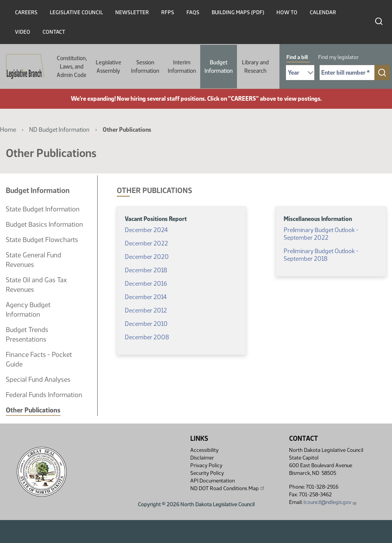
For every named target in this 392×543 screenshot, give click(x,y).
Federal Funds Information (44, 395)
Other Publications (33, 410)
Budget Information (219, 67)
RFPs (168, 12)
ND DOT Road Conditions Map (228, 488)
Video (23, 32)
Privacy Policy (206, 465)
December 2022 (146, 243)
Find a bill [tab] (297, 57)
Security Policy (207, 473)
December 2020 (147, 257)
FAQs (193, 12)
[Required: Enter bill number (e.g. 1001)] (347, 73)
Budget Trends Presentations (27, 334)
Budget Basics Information (44, 224)
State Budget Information (43, 209)
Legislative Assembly (109, 67)
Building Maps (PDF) (238, 12)
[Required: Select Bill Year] (300, 73)
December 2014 (146, 297)
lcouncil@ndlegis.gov (330, 502)
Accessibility (204, 450)
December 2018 (146, 270)
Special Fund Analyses (38, 379)
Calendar (323, 12)
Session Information (145, 67)
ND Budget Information (59, 130)
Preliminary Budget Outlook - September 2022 (321, 234)
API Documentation (212, 481)
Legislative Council (76, 12)
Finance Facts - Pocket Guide (39, 359)
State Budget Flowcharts (42, 240)
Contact (54, 32)
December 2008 (147, 337)
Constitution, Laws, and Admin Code (72, 67)
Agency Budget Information (28, 310)
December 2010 (146, 324)
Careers (26, 12)
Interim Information (182, 67)
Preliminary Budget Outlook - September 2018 (321, 255)
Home (8, 130)
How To (287, 12)
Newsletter (132, 12)
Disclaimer (202, 458)
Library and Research (255, 67)
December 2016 (146, 284)
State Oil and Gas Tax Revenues (36, 285)
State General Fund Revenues (33, 260)
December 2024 (146, 230)
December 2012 (146, 310)
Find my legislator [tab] (338, 57)
